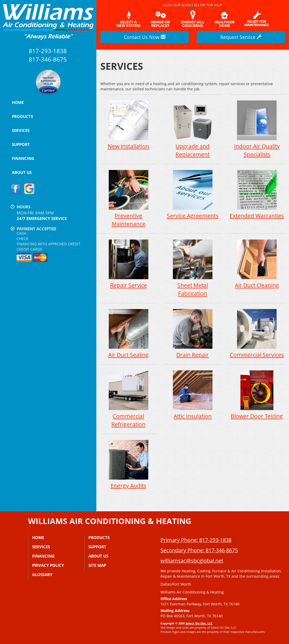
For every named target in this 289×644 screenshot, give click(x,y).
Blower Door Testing (257, 395)
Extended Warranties (257, 194)
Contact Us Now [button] (145, 37)
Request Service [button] (241, 37)
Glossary (42, 574)
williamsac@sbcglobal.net (192, 561)
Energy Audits (128, 464)
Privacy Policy (48, 565)
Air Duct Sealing (128, 333)
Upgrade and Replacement (193, 129)
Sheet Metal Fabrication (193, 268)
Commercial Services (257, 333)
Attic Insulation (193, 395)
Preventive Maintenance (128, 199)
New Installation (128, 125)
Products (22, 116)
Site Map (97, 565)
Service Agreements (193, 194)
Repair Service (128, 264)
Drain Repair (193, 333)
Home (18, 102)
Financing (23, 158)
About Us (22, 172)
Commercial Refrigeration (128, 399)
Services (21, 130)
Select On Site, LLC (199, 623)
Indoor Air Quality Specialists (257, 129)
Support (21, 144)
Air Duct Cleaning (257, 264)
